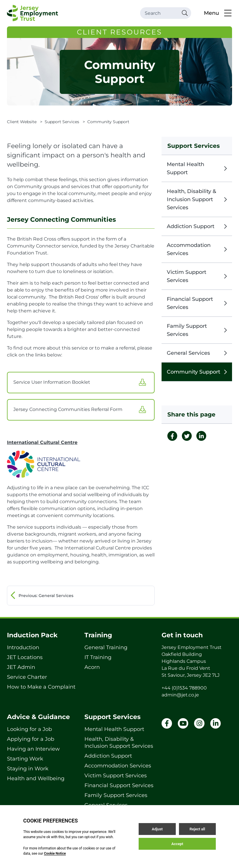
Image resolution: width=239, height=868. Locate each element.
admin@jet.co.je (180, 695)
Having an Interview (33, 749)
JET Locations (25, 657)
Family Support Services (197, 330)
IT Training (98, 657)
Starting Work (25, 759)
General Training (106, 647)
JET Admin (21, 667)
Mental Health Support (197, 168)
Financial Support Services (197, 303)
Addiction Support (197, 226)
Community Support (197, 372)
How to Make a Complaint (41, 687)
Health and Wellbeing (36, 778)
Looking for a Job (29, 729)
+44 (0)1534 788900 (184, 688)
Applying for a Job (31, 739)
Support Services (62, 122)
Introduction (23, 647)
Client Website (22, 122)
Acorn (92, 667)
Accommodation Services (197, 249)
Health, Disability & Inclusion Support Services (197, 199)
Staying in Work (28, 769)
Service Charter (27, 677)
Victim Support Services (197, 276)
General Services (197, 353)
